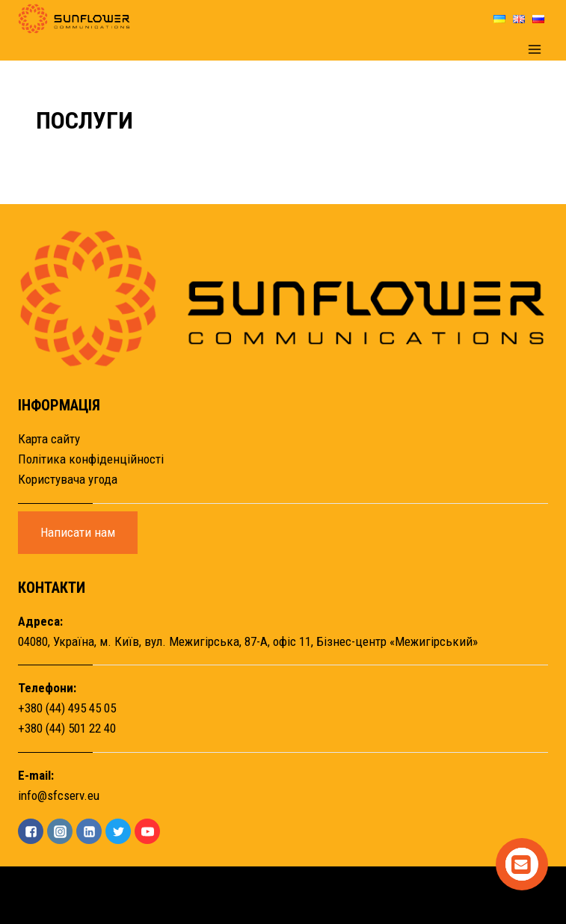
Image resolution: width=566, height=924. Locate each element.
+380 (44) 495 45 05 (67, 708)
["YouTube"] (147, 831)
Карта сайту (49, 439)
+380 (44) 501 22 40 (67, 728)
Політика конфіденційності (91, 459)
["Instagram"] (60, 831)
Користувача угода (68, 479)
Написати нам (78, 532)
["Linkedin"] (89, 831)
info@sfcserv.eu (59, 795)
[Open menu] (534, 49)
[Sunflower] (74, 19)
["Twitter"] (118, 831)
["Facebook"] (31, 831)
